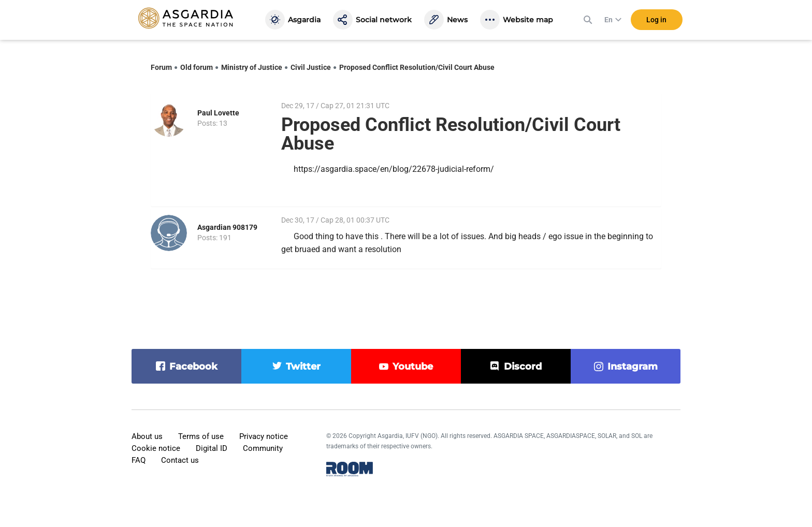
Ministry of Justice (252, 67)
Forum (161, 67)
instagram (633, 367)
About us (147, 436)
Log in (656, 20)
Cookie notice (156, 448)
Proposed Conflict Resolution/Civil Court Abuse (417, 67)
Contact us (180, 460)
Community (263, 448)
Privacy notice (264, 436)
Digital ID (212, 448)
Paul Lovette (218, 113)
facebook (193, 367)
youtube (413, 367)
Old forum (197, 67)
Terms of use (201, 436)
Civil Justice (311, 67)
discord (523, 367)
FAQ (139, 460)
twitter (303, 367)
